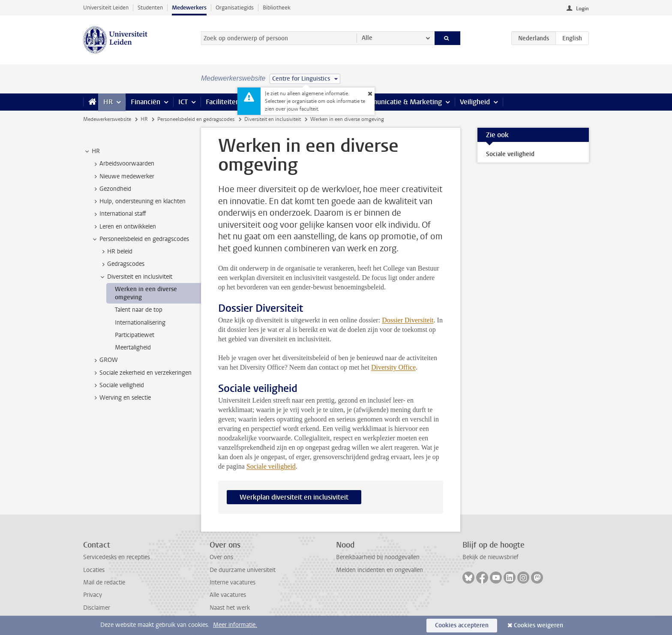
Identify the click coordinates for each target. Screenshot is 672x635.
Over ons (221, 557)
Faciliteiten (223, 102)
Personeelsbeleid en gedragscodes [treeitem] (140, 239)
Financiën (145, 102)
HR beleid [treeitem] (116, 252)
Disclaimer (97, 608)
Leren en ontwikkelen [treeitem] (124, 227)
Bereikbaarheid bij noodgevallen (378, 557)
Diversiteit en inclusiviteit (273, 119)
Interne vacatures (232, 582)
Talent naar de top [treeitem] (139, 310)
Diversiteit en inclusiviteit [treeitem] (136, 277)
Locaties (94, 570)
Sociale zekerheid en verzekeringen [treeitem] (141, 373)
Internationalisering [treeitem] (140, 323)
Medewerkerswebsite (107, 119)
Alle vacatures (228, 595)
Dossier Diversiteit (408, 320)
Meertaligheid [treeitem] (133, 348)
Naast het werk (230, 608)
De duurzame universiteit (243, 570)
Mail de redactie (104, 582)
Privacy (93, 595)
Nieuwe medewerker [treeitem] (123, 177)
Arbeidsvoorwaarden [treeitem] (123, 164)
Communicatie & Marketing (400, 102)
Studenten (150, 8)
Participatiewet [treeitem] (135, 335)
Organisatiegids (235, 8)
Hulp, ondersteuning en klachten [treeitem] (138, 202)
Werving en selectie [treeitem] (121, 398)
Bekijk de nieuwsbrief (490, 557)
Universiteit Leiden (106, 8)
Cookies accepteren (462, 625)
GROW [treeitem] (105, 360)
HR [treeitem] (92, 151)
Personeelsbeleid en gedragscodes (196, 119)
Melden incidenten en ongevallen (379, 570)
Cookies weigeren (538, 625)
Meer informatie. (235, 625)
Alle (367, 38)
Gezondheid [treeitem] (111, 189)
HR (108, 102)
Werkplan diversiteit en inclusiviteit (294, 497)
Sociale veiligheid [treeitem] (118, 385)
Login (582, 9)
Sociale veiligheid (271, 466)
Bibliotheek (277, 8)
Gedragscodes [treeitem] (122, 264)
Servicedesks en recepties (117, 557)
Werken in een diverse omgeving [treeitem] (146, 293)
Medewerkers (189, 8)
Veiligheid (475, 102)
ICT (183, 102)
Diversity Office (393, 367)
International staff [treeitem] (119, 214)
